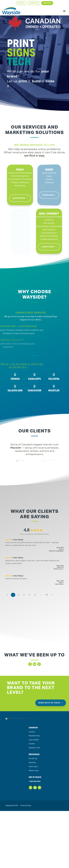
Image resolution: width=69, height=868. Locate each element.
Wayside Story (34, 765)
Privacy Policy (26, 835)
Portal (21, 3)
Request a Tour (34, 777)
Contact (47, 3)
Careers (32, 773)
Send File (34, 3)
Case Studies (34, 769)
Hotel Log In (33, 796)
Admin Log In (34, 800)
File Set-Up (33, 788)
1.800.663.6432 (35, 810)
